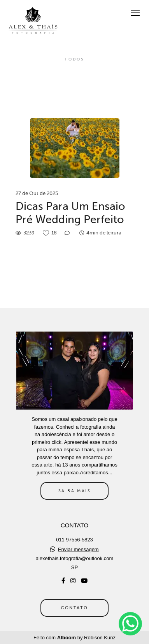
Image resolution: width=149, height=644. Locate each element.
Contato (74, 608)
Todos (74, 59)
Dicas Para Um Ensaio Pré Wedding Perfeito (70, 213)
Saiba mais (75, 491)
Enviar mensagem (78, 549)
